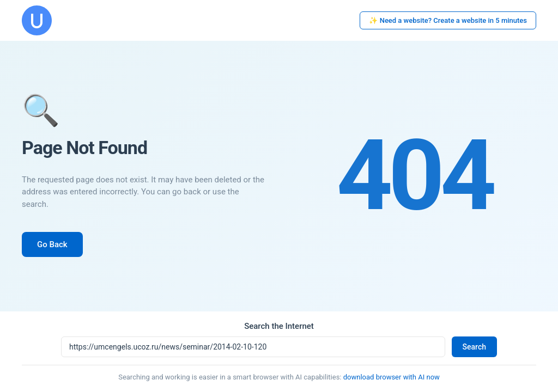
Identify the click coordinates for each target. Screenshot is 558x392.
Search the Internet (279, 326)
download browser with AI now (392, 377)
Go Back (52, 244)
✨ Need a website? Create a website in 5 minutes (448, 20)
